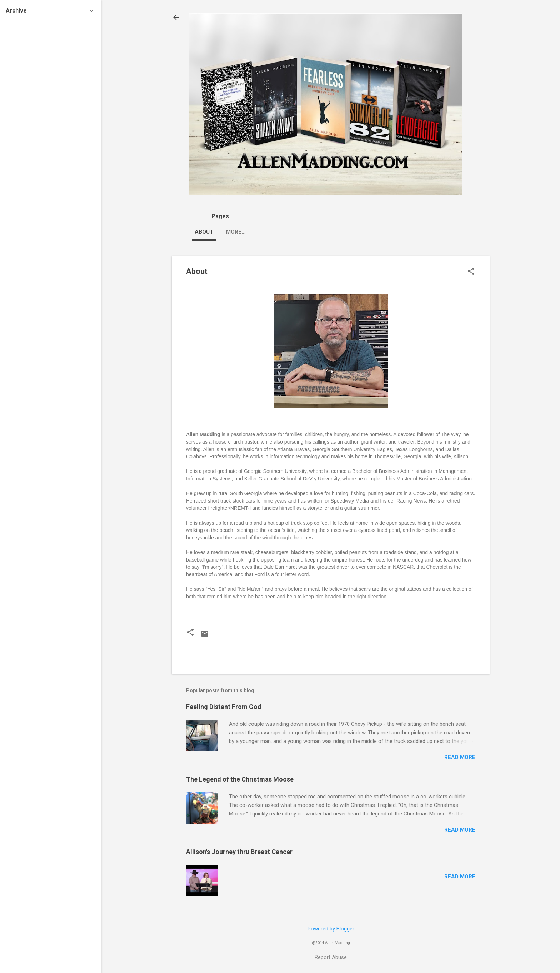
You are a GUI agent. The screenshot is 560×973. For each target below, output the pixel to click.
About (204, 232)
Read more (460, 757)
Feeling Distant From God (224, 707)
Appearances (246, 232)
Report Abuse (331, 957)
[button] (471, 272)
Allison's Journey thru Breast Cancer (239, 852)
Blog (287, 232)
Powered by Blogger (331, 929)
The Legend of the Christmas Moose (240, 779)
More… (317, 232)
